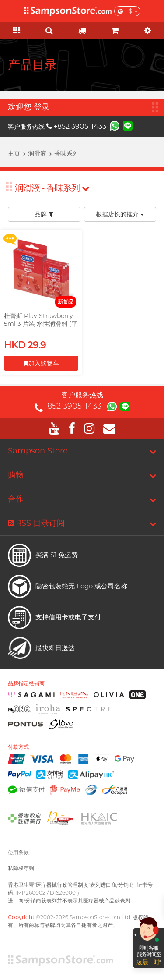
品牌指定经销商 (26, 683)
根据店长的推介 (120, 214)
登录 (42, 107)
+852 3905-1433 (76, 126)
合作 (16, 499)
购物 (16, 475)
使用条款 (18, 852)
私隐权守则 (21, 868)
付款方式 (18, 747)
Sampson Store (38, 451)
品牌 (44, 214)
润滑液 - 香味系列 (52, 188)
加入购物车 (41, 363)
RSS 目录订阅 (36, 523)
